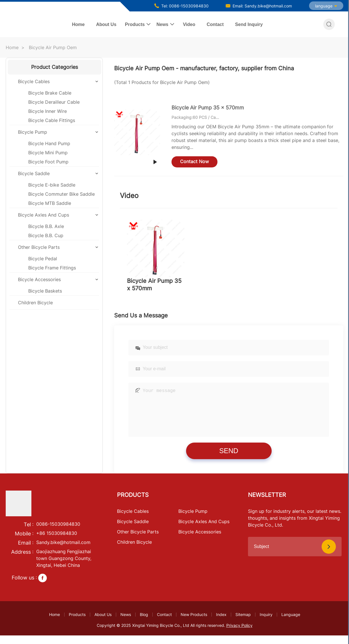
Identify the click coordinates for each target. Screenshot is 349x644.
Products (135, 24)
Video (189, 24)
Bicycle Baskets (45, 291)
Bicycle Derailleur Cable (54, 102)
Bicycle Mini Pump (48, 153)
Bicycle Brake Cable (50, 93)
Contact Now (194, 161)
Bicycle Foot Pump (48, 162)
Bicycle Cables (34, 81)
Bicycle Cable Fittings (52, 120)
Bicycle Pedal (43, 259)
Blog (144, 623)
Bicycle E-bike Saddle (52, 185)
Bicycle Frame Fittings (52, 268)
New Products (194, 623)
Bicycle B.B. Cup (46, 235)
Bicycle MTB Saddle (50, 203)
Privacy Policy (239, 634)
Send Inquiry (249, 24)
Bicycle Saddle (34, 173)
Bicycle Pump (33, 132)
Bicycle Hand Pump (49, 143)
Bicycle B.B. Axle (46, 226)
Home (78, 24)
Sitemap (243, 623)
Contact (215, 24)
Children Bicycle (35, 303)
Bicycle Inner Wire (48, 111)
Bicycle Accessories (39, 279)
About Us (106, 24)
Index (221, 623)
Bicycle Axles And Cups (44, 215)
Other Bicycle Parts (39, 247)
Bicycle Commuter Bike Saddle (61, 194)
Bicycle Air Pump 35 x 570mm (208, 108)
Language (291, 623)
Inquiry (266, 623)
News (162, 24)
